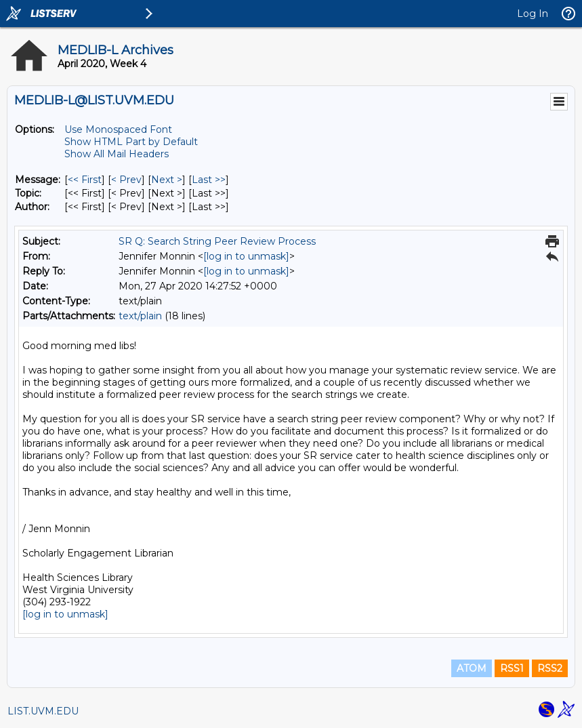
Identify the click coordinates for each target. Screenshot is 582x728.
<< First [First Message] (85, 180)
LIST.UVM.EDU (43, 711)
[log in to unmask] (246, 256)
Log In (533, 14)
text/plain (140, 316)
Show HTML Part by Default (131, 142)
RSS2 (550, 668)
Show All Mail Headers (117, 154)
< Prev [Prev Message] (126, 180)
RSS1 (512, 668)
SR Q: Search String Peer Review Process (217, 241)
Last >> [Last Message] (209, 180)
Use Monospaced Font (118, 129)
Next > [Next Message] (167, 180)
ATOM (472, 668)
